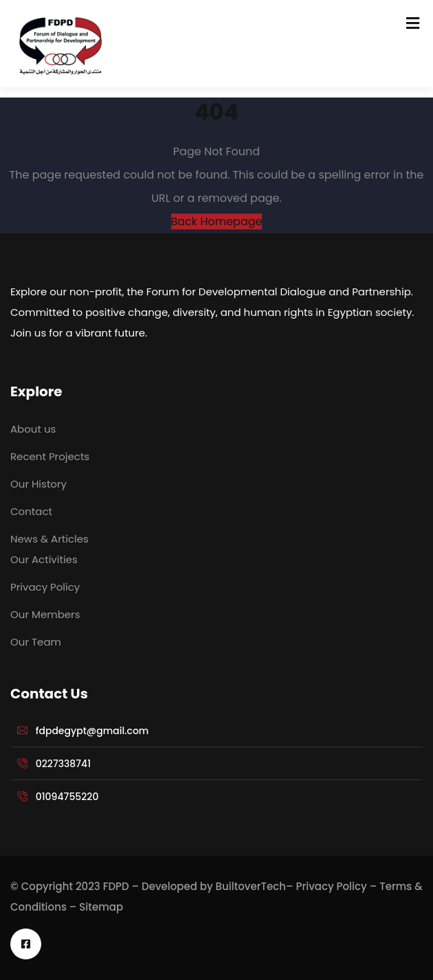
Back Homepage (217, 221)
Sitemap (101, 907)
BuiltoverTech (251, 886)
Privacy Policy (332, 886)
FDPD (116, 886)
